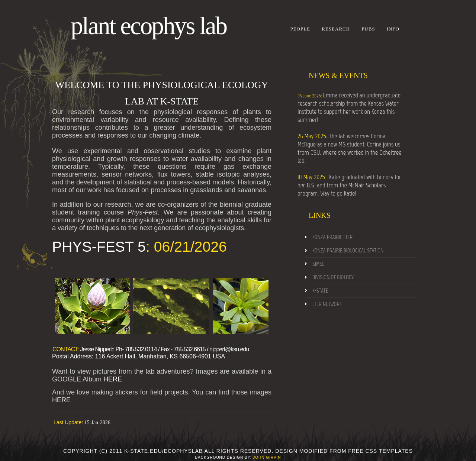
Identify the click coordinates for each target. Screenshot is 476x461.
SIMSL (318, 264)
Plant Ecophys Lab (149, 26)
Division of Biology (333, 277)
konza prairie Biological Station (348, 251)
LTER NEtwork (327, 304)
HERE (113, 379)
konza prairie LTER (332, 237)
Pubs (368, 29)
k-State (320, 291)
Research (336, 29)
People (300, 29)
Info (393, 29)
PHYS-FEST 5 (99, 247)
